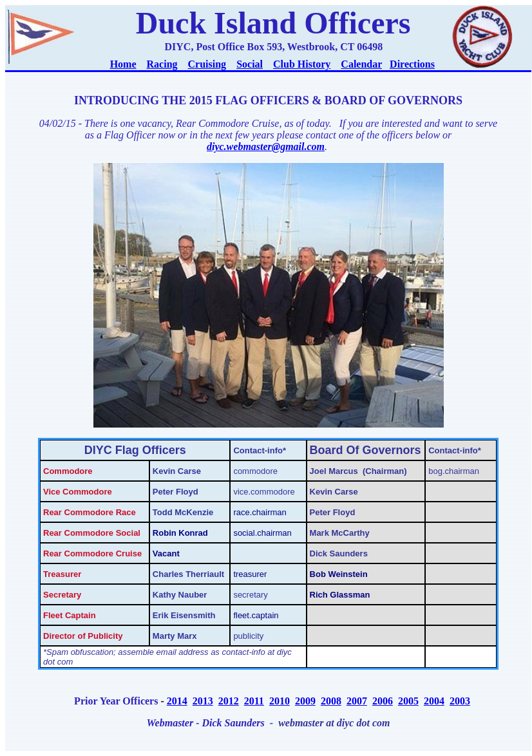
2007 (357, 701)
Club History (302, 64)
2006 (383, 701)
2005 (408, 701)
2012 (229, 701)
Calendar (361, 64)
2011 (254, 701)
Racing (162, 64)
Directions (412, 64)
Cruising (207, 64)
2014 (177, 701)
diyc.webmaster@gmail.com (266, 146)
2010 (280, 701)
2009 (305, 701)
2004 (434, 701)
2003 (460, 701)
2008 (331, 701)
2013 (203, 701)
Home (123, 64)
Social (250, 64)
